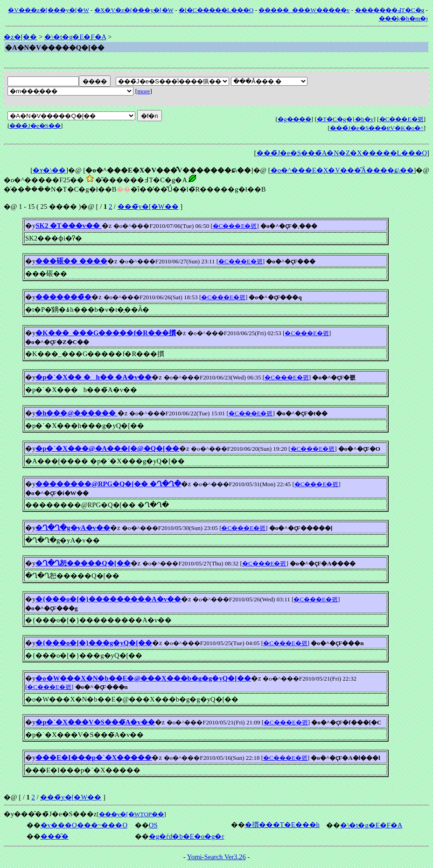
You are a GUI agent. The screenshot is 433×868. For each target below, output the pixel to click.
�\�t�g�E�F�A (75, 37)
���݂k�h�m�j (403, 18)
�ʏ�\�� (49, 170)
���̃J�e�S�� (35, 126)
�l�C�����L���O (216, 10)
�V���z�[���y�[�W (48, 10)
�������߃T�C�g (390, 10)
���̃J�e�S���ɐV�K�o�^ (377, 128)
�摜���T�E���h (282, 825)
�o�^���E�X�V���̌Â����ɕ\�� (342, 170)
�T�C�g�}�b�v (345, 119)
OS (153, 825)
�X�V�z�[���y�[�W (134, 10)
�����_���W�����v (304, 10)
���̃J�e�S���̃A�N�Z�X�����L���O (342, 153)
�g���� (294, 119)
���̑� (55, 836)
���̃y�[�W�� (148, 207)
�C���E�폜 (402, 119)
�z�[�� (20, 37)
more (143, 91)
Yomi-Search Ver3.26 (216, 857)
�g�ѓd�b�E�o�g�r (187, 836)
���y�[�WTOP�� (132, 814)
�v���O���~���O (84, 825)
